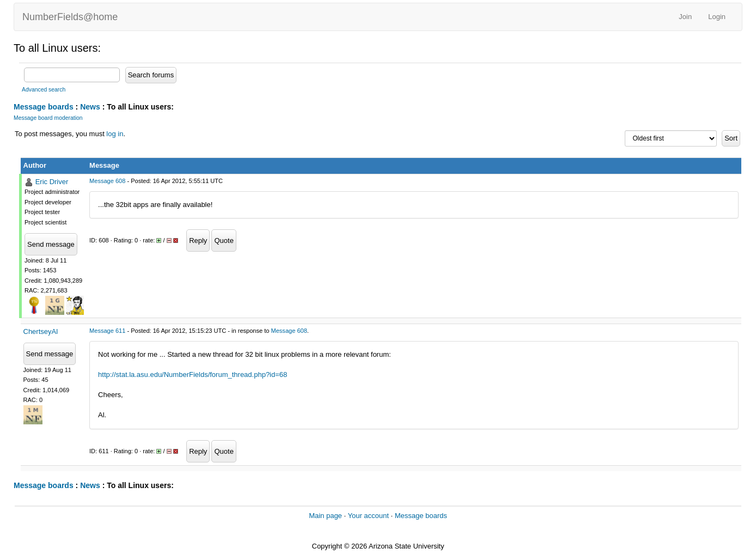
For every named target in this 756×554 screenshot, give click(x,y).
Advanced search (44, 90)
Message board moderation (48, 118)
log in (115, 134)
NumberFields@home (70, 17)
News (90, 107)
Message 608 (107, 181)
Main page (325, 516)
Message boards (44, 107)
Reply (198, 241)
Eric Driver (52, 182)
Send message (51, 244)
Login (717, 17)
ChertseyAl (41, 331)
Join (685, 17)
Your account (368, 516)
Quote (224, 241)
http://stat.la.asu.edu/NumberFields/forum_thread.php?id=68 (193, 375)
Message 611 (107, 331)
